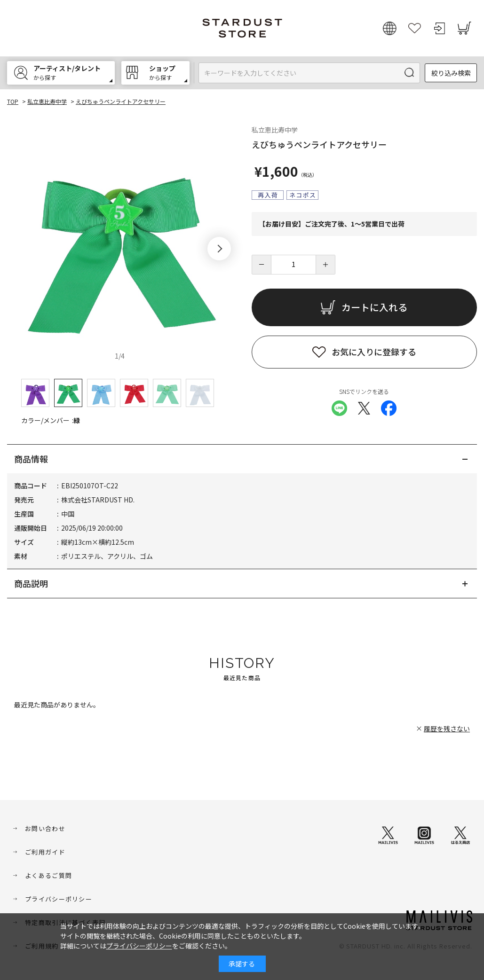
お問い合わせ (45, 828)
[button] (219, 249)
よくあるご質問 (48, 875)
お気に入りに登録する (374, 352)
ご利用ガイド (45, 852)
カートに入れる (374, 307)
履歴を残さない (447, 729)
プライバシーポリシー (59, 899)
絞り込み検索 (451, 73)
